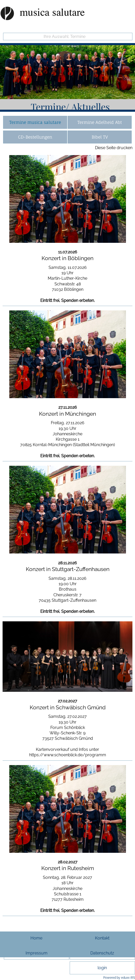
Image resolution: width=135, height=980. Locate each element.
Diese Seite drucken (114, 148)
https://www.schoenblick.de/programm (68, 755)
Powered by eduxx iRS (119, 978)
